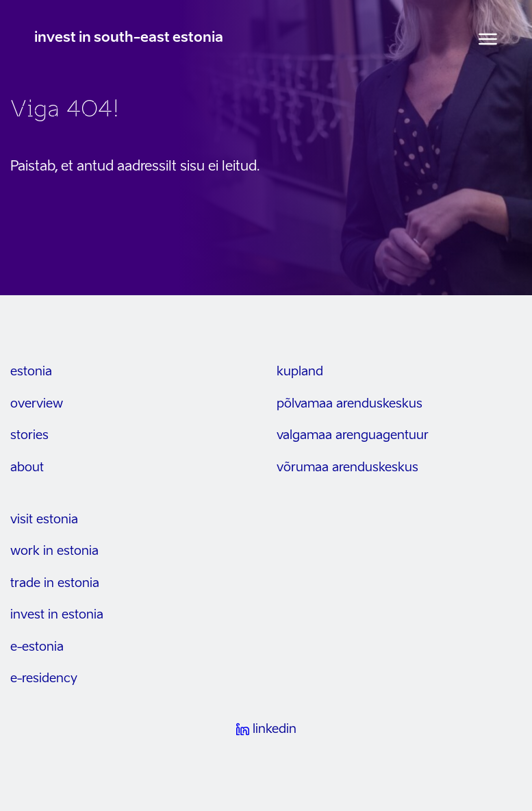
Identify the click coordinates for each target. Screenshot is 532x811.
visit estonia (44, 520)
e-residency (44, 679)
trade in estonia (55, 584)
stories (29, 436)
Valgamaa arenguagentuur (353, 436)
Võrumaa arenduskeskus (347, 468)
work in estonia (54, 551)
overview (37, 404)
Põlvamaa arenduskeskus (350, 404)
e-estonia (37, 647)
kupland (300, 372)
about (27, 468)
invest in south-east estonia (129, 38)
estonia (31, 372)
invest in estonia (57, 615)
